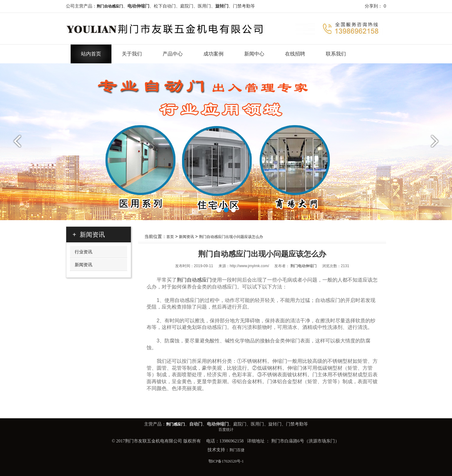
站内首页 (91, 54)
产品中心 (173, 54)
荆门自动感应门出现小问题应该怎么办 (231, 237)
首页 (170, 237)
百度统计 (226, 430)
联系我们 (336, 54)
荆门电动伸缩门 (304, 266)
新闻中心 (254, 54)
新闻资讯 (186, 237)
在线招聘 (295, 54)
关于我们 (132, 54)
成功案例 (213, 54)
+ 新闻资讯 (89, 235)
